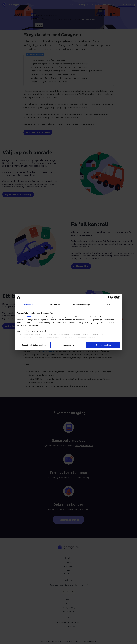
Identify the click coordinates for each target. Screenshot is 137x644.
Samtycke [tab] (28, 305)
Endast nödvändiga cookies (34, 345)
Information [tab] (55, 305)
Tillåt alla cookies (103, 345)
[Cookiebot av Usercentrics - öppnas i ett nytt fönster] (110, 298)
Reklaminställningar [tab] (82, 305)
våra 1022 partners (31, 317)
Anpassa (69, 345)
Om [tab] (109, 305)
